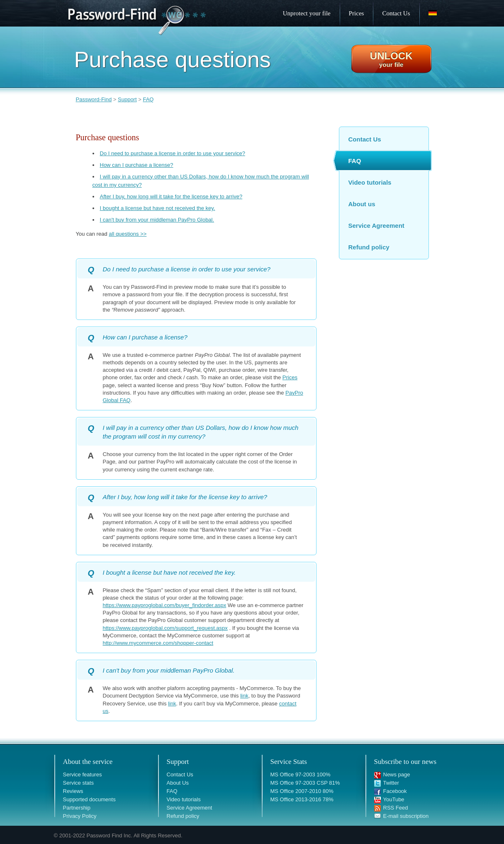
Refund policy (369, 247)
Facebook (395, 791)
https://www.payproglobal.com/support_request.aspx (165, 628)
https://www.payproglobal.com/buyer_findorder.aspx (165, 605)
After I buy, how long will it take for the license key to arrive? (171, 196)
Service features (83, 774)
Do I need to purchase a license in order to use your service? (173, 153)
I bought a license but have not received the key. (158, 208)
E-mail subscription (406, 816)
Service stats (78, 783)
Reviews (73, 791)
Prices (290, 377)
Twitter (391, 783)
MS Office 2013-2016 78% (302, 799)
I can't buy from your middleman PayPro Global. (157, 220)
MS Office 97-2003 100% (301, 774)
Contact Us (365, 139)
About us (362, 204)
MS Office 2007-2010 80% (302, 791)
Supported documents (89, 799)
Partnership (77, 808)
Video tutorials (370, 182)
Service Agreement (376, 226)
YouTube (394, 799)
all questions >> (128, 234)
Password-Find (94, 99)
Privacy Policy (80, 816)
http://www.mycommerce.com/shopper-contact (158, 643)
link (244, 696)
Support (127, 99)
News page (397, 774)
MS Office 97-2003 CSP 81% (305, 783)
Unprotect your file (307, 13)
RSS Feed (396, 808)
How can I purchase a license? (137, 165)
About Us (178, 783)
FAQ (148, 99)
